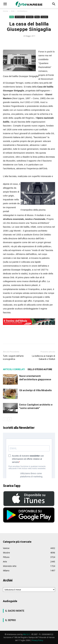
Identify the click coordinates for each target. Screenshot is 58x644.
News (37, 17)
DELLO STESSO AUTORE (40, 369)
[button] (5, 4)
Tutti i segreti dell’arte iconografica (13, 358)
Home (6, 11)
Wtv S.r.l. (27, 634)
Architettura (22, 11)
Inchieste (30, 17)
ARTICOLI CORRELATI (14, 369)
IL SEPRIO (11, 620)
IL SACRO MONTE (15, 611)
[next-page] (10, 419)
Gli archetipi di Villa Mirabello (36, 390)
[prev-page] (5, 419)
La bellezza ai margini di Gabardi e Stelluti (43, 358)
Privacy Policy (37, 640)
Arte (13, 11)
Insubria (44, 17)
